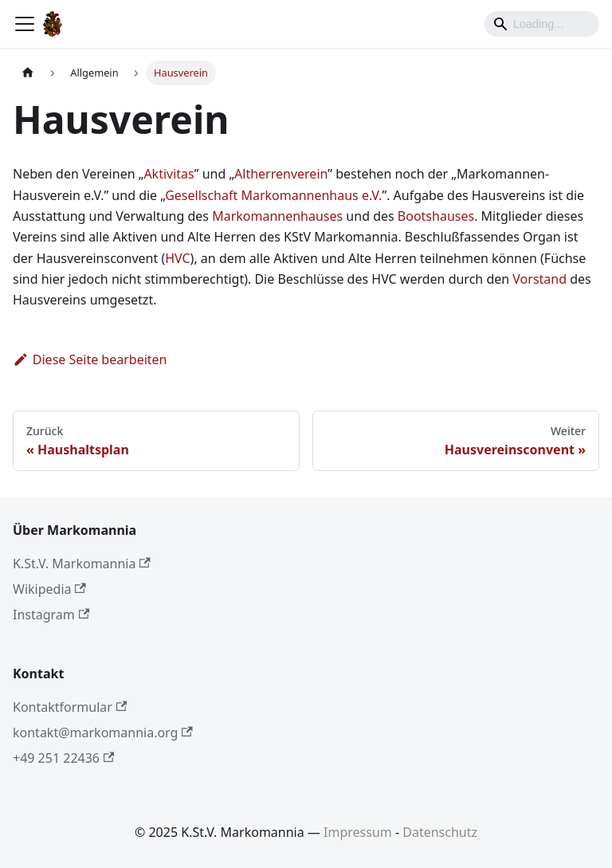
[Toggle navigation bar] (25, 24)
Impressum (358, 832)
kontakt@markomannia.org (103, 732)
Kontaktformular (70, 707)
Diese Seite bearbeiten (90, 359)
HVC (177, 258)
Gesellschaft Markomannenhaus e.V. (273, 195)
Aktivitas (169, 174)
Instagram (51, 615)
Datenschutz (440, 832)
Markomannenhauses (277, 216)
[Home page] (28, 73)
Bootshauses (436, 216)
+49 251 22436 (63, 758)
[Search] (542, 24)
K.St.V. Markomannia (82, 564)
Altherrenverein (281, 174)
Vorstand (539, 279)
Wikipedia (49, 589)
